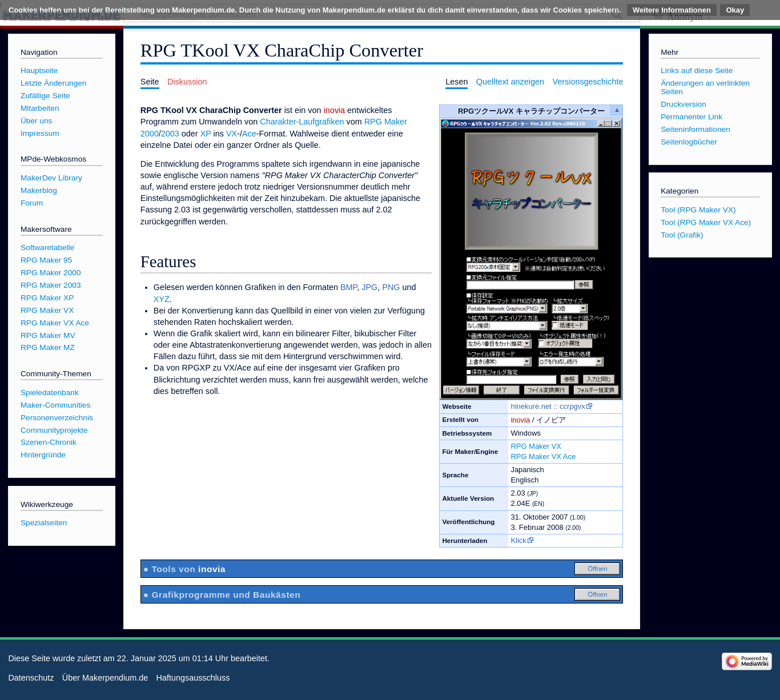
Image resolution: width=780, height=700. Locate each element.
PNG (391, 287)
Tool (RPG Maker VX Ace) (706, 222)
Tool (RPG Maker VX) (698, 210)
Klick (518, 540)
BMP (349, 287)
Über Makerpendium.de (105, 678)
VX (232, 134)
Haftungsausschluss (193, 678)
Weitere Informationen (672, 10)
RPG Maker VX (536, 446)
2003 (170, 134)
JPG (369, 287)
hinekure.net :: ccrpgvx (548, 406)
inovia (520, 420)
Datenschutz (31, 678)
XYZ (162, 299)
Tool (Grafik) (682, 235)
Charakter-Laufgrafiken (302, 122)
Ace (249, 134)
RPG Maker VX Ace (543, 456)
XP (206, 134)
